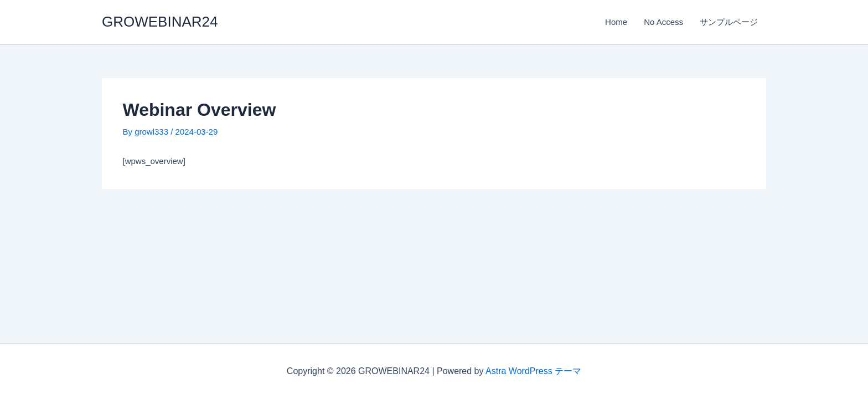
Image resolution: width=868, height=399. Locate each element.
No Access (663, 22)
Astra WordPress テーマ (533, 371)
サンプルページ (729, 22)
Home (616, 22)
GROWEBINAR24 (160, 22)
